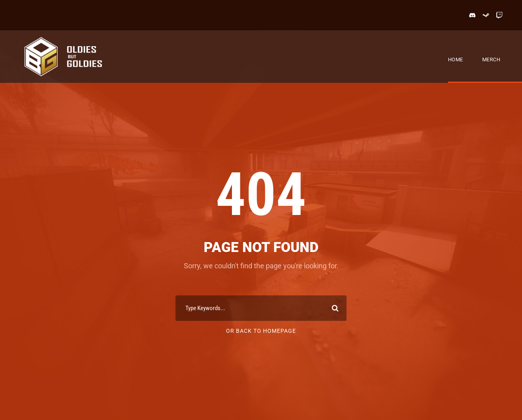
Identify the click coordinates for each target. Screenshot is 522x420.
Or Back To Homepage (261, 331)
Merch (491, 60)
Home (456, 60)
